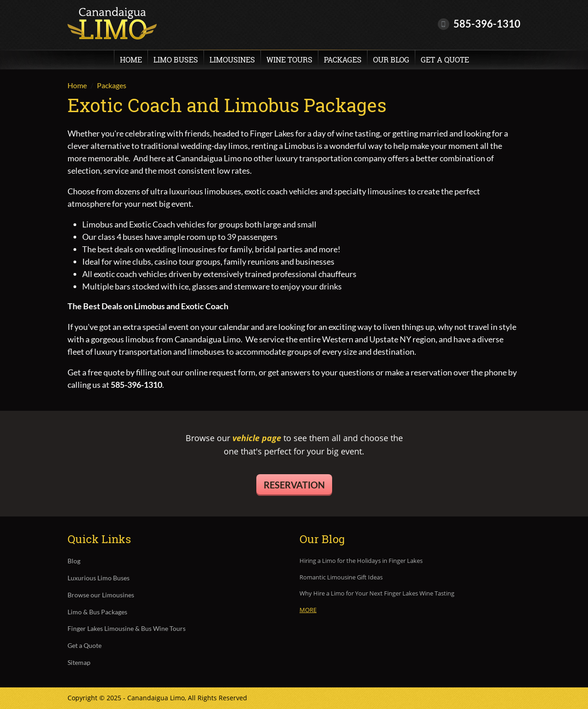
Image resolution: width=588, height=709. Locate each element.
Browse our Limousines (101, 595)
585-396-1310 (487, 24)
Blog (74, 561)
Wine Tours (289, 60)
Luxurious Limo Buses (99, 578)
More (308, 610)
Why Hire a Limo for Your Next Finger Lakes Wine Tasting (377, 594)
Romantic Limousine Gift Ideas (341, 578)
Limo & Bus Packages (97, 612)
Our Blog (391, 60)
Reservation (294, 485)
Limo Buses (176, 60)
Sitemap (79, 663)
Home (131, 60)
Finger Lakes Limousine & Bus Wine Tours (127, 629)
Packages (343, 60)
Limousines (232, 60)
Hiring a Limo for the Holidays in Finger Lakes (361, 561)
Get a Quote (445, 60)
